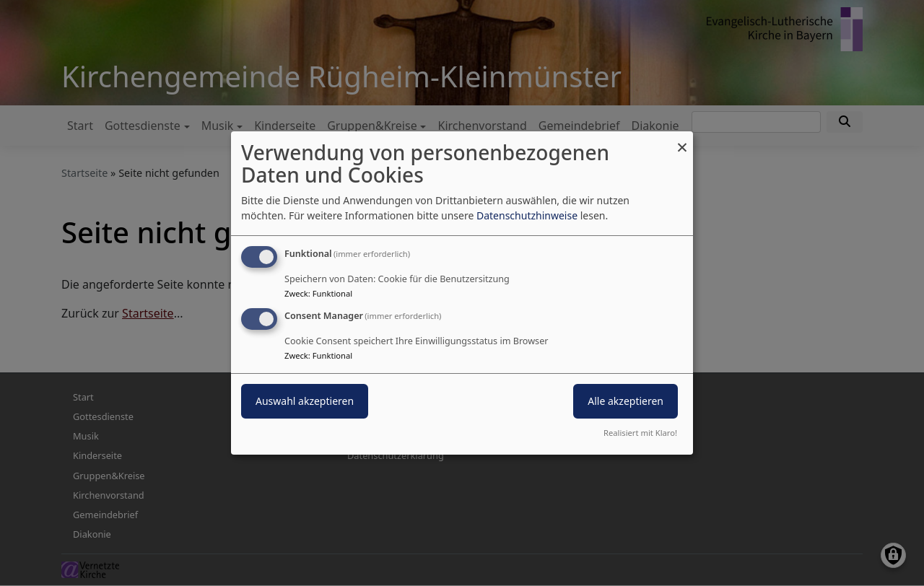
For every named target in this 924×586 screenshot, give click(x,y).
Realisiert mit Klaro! (640, 433)
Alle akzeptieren (626, 401)
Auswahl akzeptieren (305, 401)
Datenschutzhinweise (527, 215)
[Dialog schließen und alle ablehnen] (682, 140)
